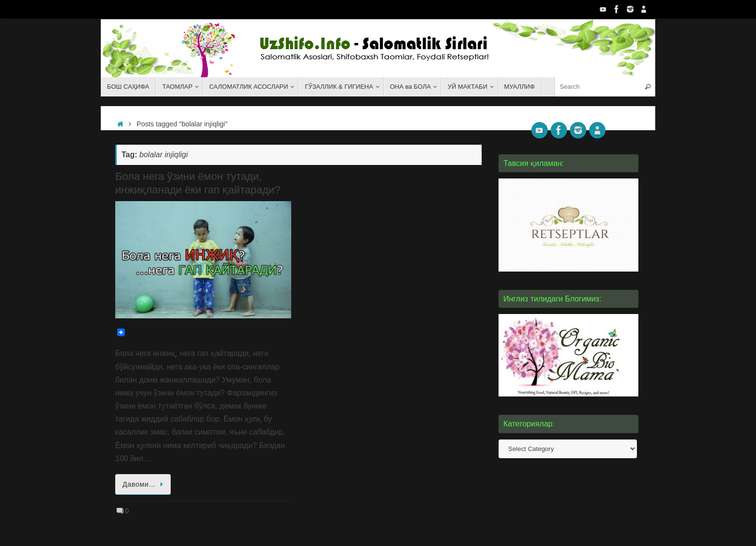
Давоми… (145, 484)
